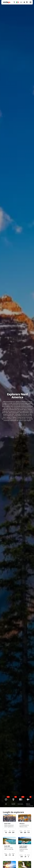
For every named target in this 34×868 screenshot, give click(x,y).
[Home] (7, 2)
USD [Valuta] (21, 2)
